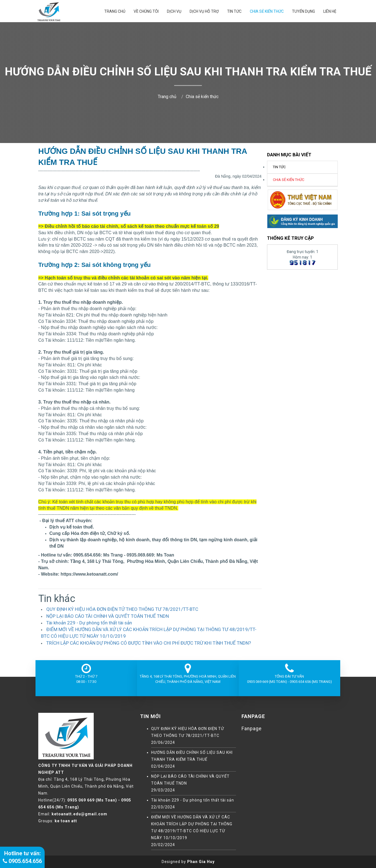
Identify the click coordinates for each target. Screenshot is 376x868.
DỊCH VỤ (174, 11)
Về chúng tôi (146, 11)
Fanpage (252, 729)
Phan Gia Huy (201, 862)
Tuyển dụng (303, 11)
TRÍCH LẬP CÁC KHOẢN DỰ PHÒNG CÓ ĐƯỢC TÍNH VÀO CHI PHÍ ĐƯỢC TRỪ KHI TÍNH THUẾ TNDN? (149, 643)
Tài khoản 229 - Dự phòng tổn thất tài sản (89, 623)
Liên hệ (330, 11)
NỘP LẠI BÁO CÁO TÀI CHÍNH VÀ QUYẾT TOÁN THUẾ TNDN (108, 616)
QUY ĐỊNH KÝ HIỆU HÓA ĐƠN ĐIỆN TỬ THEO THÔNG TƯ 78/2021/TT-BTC (122, 609)
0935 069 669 (81, 800)
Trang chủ (115, 11)
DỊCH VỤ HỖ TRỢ (204, 11)
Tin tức (234, 11)
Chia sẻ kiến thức (267, 11)
